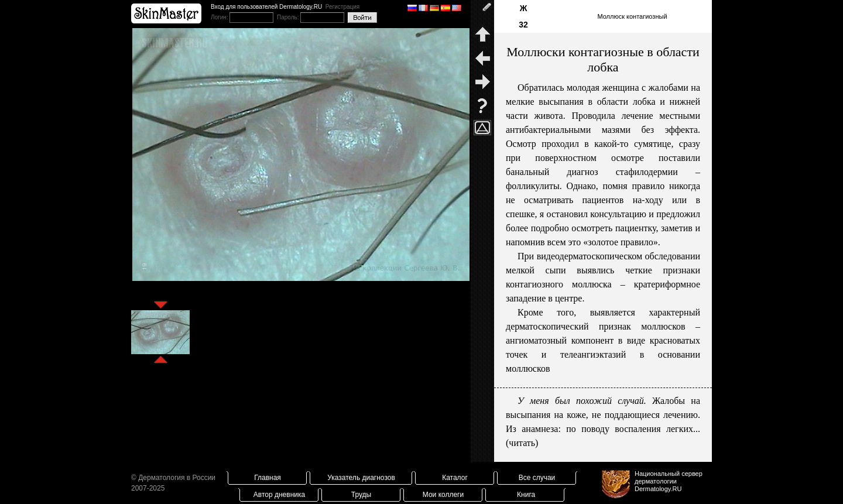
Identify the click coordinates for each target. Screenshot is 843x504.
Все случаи (537, 478)
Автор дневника (279, 495)
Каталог (455, 478)
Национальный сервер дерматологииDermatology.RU (669, 481)
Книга (526, 495)
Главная (268, 478)
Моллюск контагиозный (632, 16)
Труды (361, 495)
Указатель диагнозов (361, 478)
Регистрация (342, 7)
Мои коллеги (443, 495)
